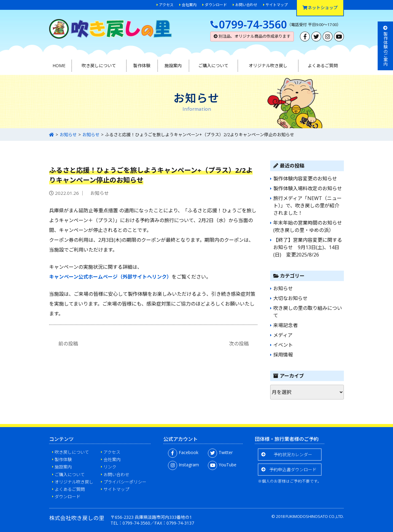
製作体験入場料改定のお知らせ (308, 188)
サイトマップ (277, 5)
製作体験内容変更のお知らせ (305, 179)
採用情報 (283, 355)
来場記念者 (286, 325)
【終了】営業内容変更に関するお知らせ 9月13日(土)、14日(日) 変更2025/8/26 (308, 247)
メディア (283, 335)
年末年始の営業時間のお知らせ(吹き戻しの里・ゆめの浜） (308, 226)
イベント (283, 345)
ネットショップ (320, 8)
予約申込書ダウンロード (293, 470)
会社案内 (189, 5)
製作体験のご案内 (385, 46)
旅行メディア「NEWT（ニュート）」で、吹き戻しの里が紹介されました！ (307, 206)
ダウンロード (216, 5)
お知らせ (68, 135)
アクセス (166, 5)
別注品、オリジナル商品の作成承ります (252, 36)
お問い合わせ (246, 5)
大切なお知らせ (290, 298)
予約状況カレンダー (293, 455)
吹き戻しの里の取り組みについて (308, 312)
